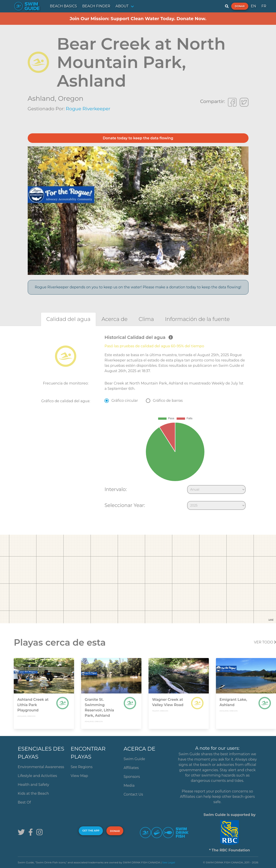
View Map (79, 776)
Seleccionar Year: (125, 505)
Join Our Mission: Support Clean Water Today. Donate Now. (138, 19)
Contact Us (133, 794)
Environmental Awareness (41, 767)
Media (129, 785)
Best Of (24, 802)
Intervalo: (115, 489)
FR (264, 6)
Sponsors (132, 777)
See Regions (82, 767)
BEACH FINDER (96, 6)
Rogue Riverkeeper (88, 109)
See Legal (169, 862)
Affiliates (131, 768)
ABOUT (122, 6)
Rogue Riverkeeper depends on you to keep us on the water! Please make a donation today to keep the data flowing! (138, 287)
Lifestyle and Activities (37, 776)
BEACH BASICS (63, 6)
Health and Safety (33, 785)
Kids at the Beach (33, 793)
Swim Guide (134, 759)
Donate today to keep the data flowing (138, 138)
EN (254, 6)
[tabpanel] (138, 423)
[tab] (68, 319)
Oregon (71, 98)
